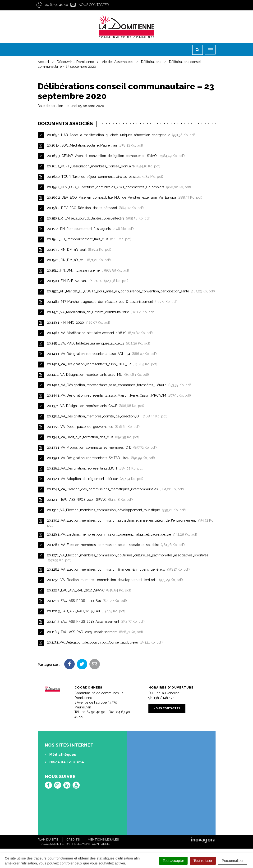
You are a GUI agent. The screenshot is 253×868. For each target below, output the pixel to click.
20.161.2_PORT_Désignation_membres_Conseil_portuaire (99, 167)
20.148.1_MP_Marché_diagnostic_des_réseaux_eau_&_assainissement (108, 302)
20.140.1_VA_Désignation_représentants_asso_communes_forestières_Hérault (115, 385)
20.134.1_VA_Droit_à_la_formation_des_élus (88, 437)
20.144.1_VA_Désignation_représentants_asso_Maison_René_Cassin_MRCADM (114, 396)
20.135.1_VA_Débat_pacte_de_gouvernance (89, 427)
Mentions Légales (103, 839)
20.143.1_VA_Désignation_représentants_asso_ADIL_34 (97, 354)
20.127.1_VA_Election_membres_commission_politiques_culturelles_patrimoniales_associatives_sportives (123, 557)
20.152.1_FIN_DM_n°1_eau (74, 260)
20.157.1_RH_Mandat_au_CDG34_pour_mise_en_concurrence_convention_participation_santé (126, 292)
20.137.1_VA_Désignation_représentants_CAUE (91, 406)
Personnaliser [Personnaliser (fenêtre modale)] (233, 861)
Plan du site (48, 839)
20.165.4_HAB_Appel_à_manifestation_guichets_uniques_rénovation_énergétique (117, 135)
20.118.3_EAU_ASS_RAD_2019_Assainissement (90, 632)
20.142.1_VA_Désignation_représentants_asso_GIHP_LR (97, 365)
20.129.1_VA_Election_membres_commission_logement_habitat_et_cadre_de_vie (117, 535)
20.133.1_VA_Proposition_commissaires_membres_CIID (97, 448)
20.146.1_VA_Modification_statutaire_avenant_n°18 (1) (95, 333)
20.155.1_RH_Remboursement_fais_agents (86, 229)
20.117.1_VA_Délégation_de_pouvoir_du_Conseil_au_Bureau (100, 643)
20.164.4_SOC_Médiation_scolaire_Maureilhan (90, 146)
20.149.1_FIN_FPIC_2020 (74, 323)
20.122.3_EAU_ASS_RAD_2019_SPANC (84, 591)
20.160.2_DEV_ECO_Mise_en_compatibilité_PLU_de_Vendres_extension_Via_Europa (120, 198)
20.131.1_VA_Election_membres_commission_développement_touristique (112, 510)
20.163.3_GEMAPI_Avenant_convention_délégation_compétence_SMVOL (111, 156)
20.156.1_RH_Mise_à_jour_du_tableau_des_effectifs (94, 219)
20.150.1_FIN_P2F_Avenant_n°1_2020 (83, 281)
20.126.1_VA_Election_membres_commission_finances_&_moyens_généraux (114, 570)
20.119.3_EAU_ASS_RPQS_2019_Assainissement (91, 622)
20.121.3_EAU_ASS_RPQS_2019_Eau (82, 601)
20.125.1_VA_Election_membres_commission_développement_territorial (110, 580)
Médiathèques (60, 755)
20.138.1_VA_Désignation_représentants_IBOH (91, 469)
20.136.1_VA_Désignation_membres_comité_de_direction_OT (103, 417)
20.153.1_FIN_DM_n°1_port (74, 250)
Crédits (73, 839)
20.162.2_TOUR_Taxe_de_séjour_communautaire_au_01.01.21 (100, 177)
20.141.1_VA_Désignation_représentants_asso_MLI (93, 375)
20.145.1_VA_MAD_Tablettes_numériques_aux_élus (94, 344)
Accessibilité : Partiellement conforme (76, 844)
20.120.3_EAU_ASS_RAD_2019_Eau (81, 611)
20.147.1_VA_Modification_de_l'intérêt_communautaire (96, 312)
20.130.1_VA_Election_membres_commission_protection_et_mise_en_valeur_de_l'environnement (126, 523)
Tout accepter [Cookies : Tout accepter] (173, 861)
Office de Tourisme (64, 762)
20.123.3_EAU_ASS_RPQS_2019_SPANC (85, 500)
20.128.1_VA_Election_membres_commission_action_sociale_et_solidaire (111, 545)
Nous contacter (94, 5)
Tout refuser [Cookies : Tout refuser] (203, 861)
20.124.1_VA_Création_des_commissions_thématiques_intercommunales (111, 490)
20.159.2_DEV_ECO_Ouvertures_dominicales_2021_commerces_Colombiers (114, 187)
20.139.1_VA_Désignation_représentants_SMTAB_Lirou (96, 458)
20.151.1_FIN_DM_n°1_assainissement (83, 271)
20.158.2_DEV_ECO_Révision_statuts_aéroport (91, 208)
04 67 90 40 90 (56, 5)
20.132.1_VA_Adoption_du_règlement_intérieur (90, 479)
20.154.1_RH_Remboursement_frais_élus (85, 239)
